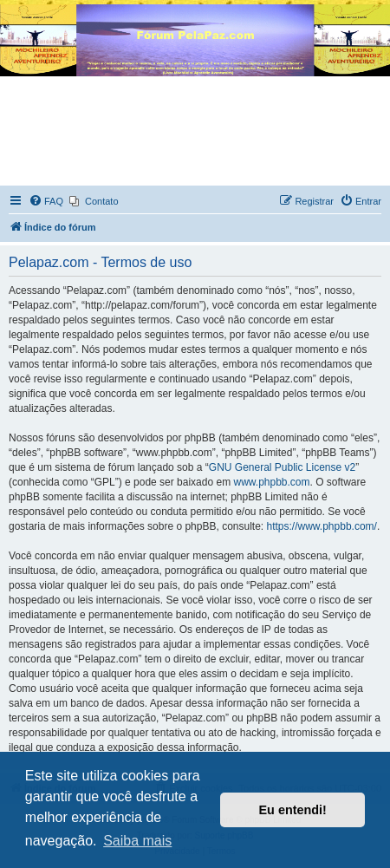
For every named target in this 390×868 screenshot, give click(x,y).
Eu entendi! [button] (293, 810)
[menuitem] (46, 201)
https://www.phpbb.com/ (322, 526)
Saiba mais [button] (137, 841)
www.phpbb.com (271, 482)
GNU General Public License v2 (282, 467)
